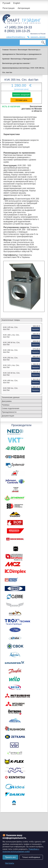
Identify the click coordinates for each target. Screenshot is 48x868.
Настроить (10, 863)
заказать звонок (38, 37)
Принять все (10, 857)
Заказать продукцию (21, 95)
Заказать (36, 329)
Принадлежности (9, 412)
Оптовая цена (21, 100)
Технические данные (11, 397)
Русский (6, 3)
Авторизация (24, 8)
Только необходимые (31, 857)
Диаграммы (7, 401)
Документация (8, 416)
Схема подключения (10, 408)
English (17, 3)
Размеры (6, 405)
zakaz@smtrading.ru (16, 37)
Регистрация (9, 8)
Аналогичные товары (11, 320)
